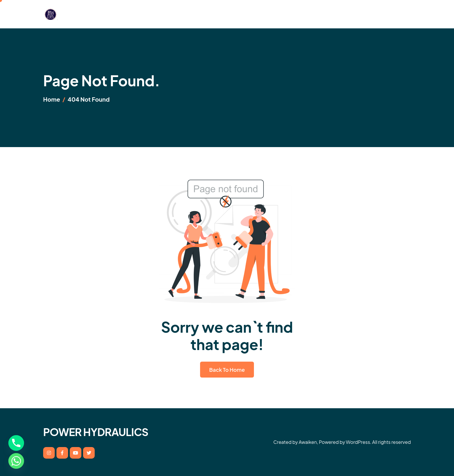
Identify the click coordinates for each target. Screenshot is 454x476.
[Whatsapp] (16, 461)
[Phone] (16, 443)
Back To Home (227, 370)
